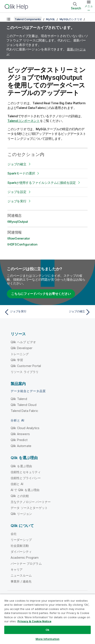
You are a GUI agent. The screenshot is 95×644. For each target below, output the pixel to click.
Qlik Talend (19, 399)
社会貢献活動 (20, 546)
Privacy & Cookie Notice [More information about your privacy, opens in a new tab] (34, 621)
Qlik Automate (21, 446)
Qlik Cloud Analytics (25, 428)
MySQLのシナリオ (71, 19)
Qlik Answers (20, 434)
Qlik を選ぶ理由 (21, 466)
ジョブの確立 (17, 164)
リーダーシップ (21, 540)
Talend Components (28, 19)
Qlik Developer (22, 348)
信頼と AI (17, 484)
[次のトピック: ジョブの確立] (70, 312)
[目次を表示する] (9, 19)
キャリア (17, 569)
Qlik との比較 (20, 496)
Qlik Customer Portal (26, 366)
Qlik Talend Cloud (24, 405)
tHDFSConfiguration (22, 244)
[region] (47, 619)
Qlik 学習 (17, 360)
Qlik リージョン (21, 514)
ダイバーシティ (21, 552)
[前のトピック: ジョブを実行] (25, 312)
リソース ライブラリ (25, 372)
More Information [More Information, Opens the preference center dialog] (47, 639)
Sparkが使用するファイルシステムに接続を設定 (42, 183)
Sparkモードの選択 (21, 173)
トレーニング (20, 354)
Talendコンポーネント (24, 121)
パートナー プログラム (26, 563)
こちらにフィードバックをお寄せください (41, 294)
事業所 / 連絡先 (21, 581)
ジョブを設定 (17, 192)
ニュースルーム (21, 575)
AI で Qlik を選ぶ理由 (25, 490)
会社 (14, 534)
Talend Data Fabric (24, 411)
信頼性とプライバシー (26, 478)
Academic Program (25, 558)
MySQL (51, 19)
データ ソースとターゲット (29, 508)
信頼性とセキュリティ (26, 472)
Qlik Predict (19, 440)
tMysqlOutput (18, 222)
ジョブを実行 (17, 201)
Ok (47, 630)
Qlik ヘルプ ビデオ (23, 342)
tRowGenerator (19, 238)
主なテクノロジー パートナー (31, 502)
